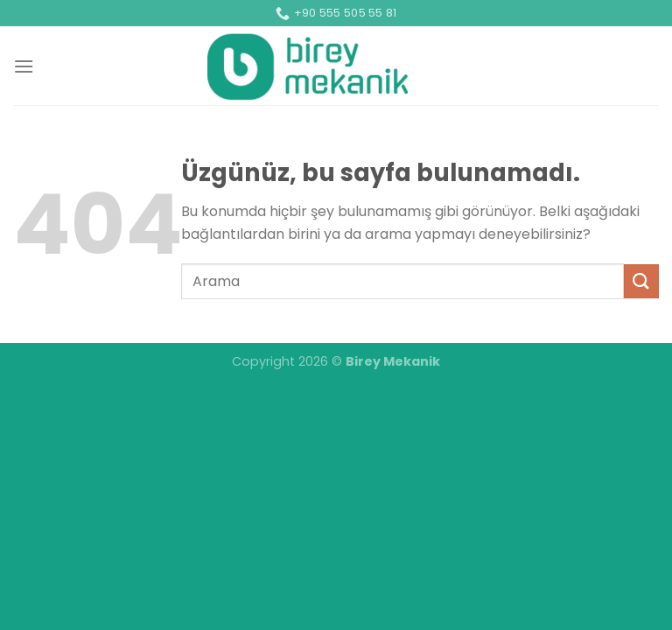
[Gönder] (641, 281)
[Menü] (24, 66)
